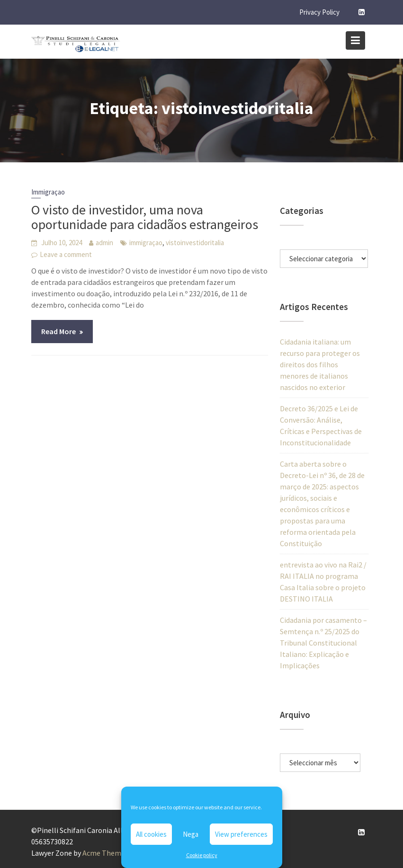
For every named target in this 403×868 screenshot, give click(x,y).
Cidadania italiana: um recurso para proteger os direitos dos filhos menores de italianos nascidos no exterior (320, 364)
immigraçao (146, 243)
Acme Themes (105, 853)
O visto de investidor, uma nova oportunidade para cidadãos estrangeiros (145, 217)
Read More (58, 331)
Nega (191, 834)
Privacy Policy (319, 12)
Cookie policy (202, 855)
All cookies (151, 834)
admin (104, 243)
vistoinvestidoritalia (195, 243)
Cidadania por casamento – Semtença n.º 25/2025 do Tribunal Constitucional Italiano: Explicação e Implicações (323, 643)
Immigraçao (48, 192)
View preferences (241, 834)
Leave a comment (66, 254)
